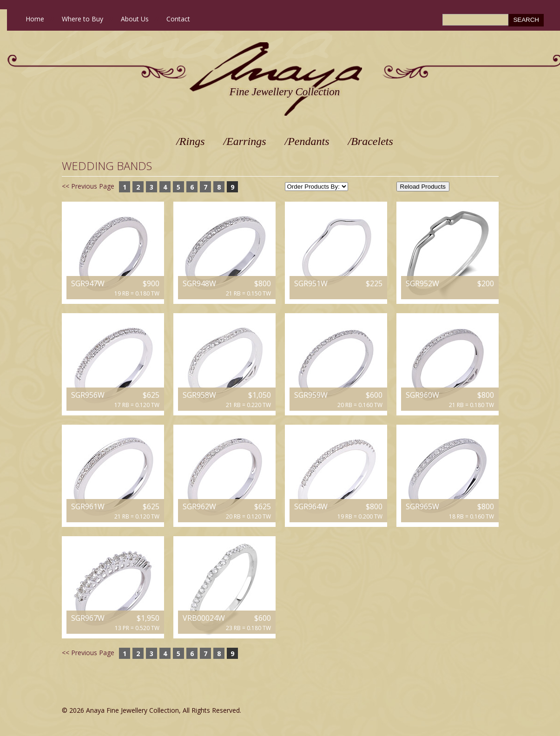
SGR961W (88, 506)
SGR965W (422, 506)
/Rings (190, 141)
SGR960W (422, 395)
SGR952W (422, 283)
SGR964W (311, 506)
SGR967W (88, 618)
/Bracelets (371, 141)
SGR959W (311, 395)
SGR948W (199, 283)
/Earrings (245, 141)
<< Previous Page (88, 186)
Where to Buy (82, 19)
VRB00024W (204, 618)
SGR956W (88, 395)
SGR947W (88, 283)
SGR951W (311, 283)
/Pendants (307, 141)
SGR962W (199, 506)
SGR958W (199, 395)
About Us (135, 19)
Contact (178, 19)
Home (35, 19)
